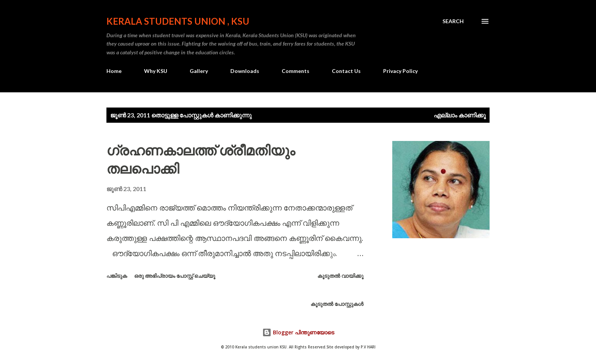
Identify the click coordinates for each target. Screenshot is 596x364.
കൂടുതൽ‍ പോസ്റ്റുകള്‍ (337, 304)
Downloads (245, 71)
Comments (296, 71)
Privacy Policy (400, 71)
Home (114, 71)
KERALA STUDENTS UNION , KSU (178, 21)
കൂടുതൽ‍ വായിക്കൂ (340, 276)
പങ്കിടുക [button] (117, 276)
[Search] (453, 21)
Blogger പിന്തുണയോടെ (298, 332)
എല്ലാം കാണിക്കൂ (460, 115)
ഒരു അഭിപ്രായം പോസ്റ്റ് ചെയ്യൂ (175, 276)
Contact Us (346, 71)
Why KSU (156, 71)
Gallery (199, 71)
